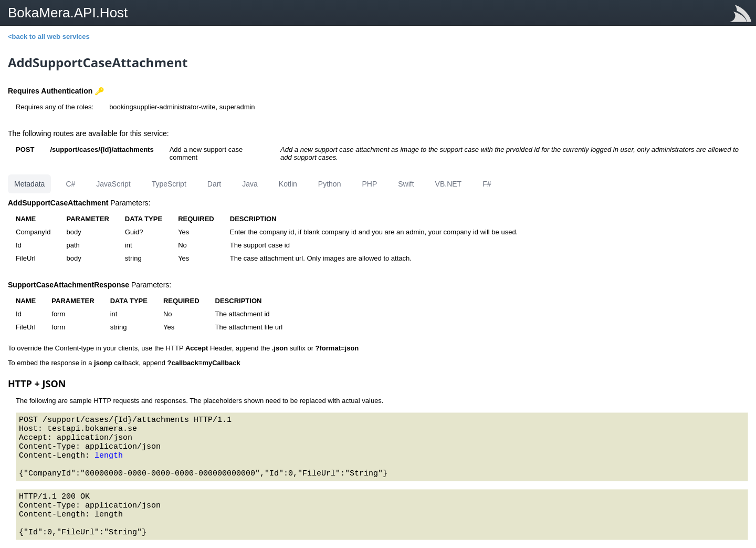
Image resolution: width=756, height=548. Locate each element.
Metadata (29, 184)
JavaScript (113, 184)
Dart (214, 184)
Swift (406, 184)
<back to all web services (49, 37)
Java (250, 184)
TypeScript (169, 184)
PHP (369, 184)
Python (330, 184)
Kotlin (288, 184)
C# (70, 184)
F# (487, 184)
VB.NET (449, 184)
